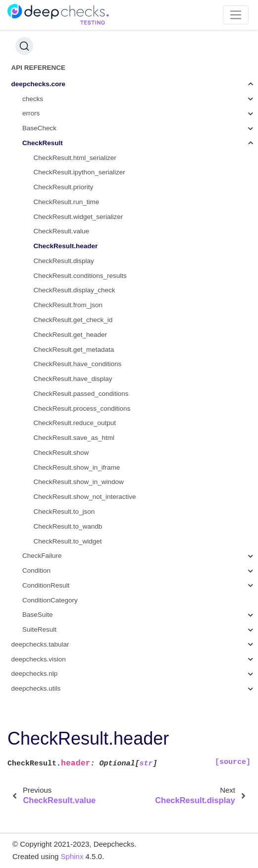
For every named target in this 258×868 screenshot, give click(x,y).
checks (33, 99)
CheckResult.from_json (68, 305)
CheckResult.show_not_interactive (85, 497)
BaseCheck (39, 128)
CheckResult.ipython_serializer (79, 172)
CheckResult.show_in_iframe (77, 467)
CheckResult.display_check (75, 290)
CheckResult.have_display (73, 379)
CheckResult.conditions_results (80, 276)
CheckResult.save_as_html (74, 438)
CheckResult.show (61, 453)
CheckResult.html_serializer (75, 158)
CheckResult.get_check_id (73, 320)
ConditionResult (46, 585)
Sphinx (72, 856)
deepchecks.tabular (40, 644)
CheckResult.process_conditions (82, 408)
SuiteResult (39, 629)
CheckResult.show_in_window (79, 482)
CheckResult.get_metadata (74, 350)
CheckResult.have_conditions (78, 364)
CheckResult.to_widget (68, 541)
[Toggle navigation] (236, 15)
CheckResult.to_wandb (68, 526)
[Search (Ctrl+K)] (24, 46)
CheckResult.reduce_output (75, 423)
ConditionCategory (50, 600)
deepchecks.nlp (35, 674)
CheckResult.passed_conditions (81, 394)
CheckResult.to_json (64, 512)
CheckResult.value (62, 231)
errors (31, 113)
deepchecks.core (39, 84)
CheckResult (43, 143)
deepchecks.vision (39, 659)
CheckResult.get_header (71, 335)
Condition (36, 570)
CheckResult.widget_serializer (78, 217)
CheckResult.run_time (67, 202)
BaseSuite (38, 615)
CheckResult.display (64, 261)
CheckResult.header (66, 246)
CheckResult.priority (64, 187)
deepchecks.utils (36, 688)
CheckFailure (42, 556)
